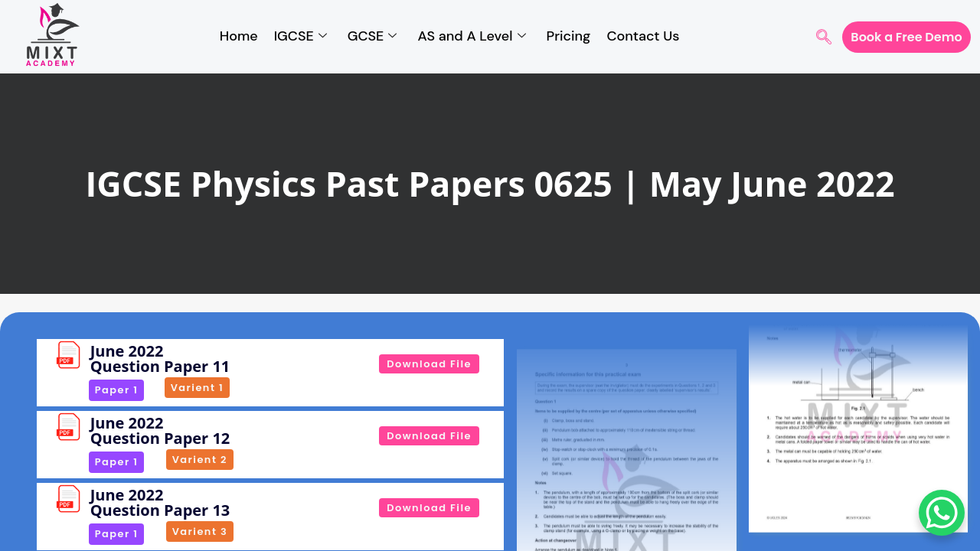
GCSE (372, 37)
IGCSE (301, 37)
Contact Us (643, 36)
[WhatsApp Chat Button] (942, 513)
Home (239, 36)
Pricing (569, 36)
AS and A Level (471, 37)
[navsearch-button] (824, 38)
